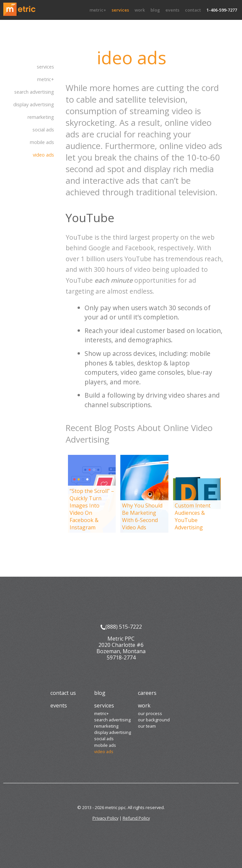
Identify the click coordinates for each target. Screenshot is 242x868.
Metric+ (98, 10)
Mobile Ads (42, 142)
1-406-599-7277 (222, 10)
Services (120, 10)
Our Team (147, 726)
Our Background (154, 720)
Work (140, 10)
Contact (193, 10)
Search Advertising (34, 92)
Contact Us (63, 693)
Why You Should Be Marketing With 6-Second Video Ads (142, 516)
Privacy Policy (105, 818)
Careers (147, 693)
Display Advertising (34, 104)
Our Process (150, 713)
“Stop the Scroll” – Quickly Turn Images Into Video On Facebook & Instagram (92, 509)
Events (172, 10)
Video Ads (43, 155)
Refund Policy (136, 818)
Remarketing (41, 117)
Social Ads (43, 130)
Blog (155, 10)
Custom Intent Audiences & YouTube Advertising (193, 516)
